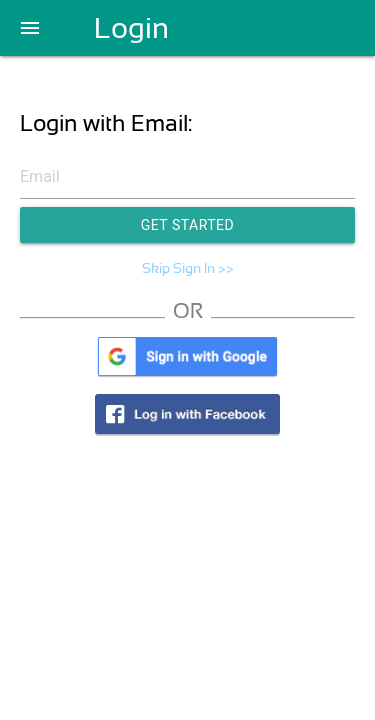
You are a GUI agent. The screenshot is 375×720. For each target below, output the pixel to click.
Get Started (188, 225)
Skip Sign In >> (188, 268)
